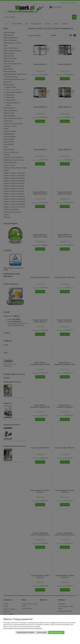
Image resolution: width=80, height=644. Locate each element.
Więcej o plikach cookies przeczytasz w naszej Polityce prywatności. (23, 628)
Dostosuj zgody (42, 632)
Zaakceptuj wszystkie (56, 632)
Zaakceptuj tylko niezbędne (26, 632)
